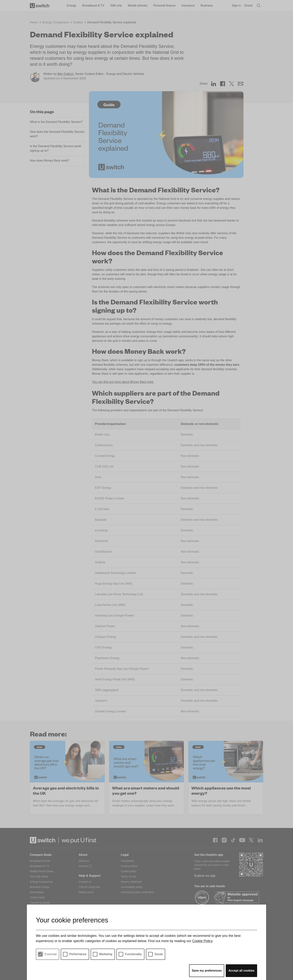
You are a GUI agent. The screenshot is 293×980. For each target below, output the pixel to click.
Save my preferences (207, 971)
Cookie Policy (202, 941)
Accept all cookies (241, 971)
